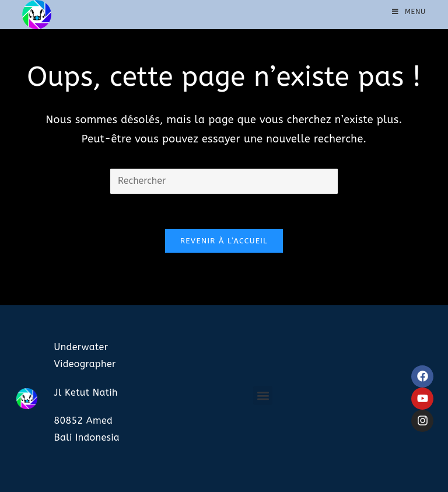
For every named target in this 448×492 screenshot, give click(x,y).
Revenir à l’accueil (224, 241)
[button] (263, 395)
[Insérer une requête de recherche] (224, 181)
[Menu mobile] (409, 12)
